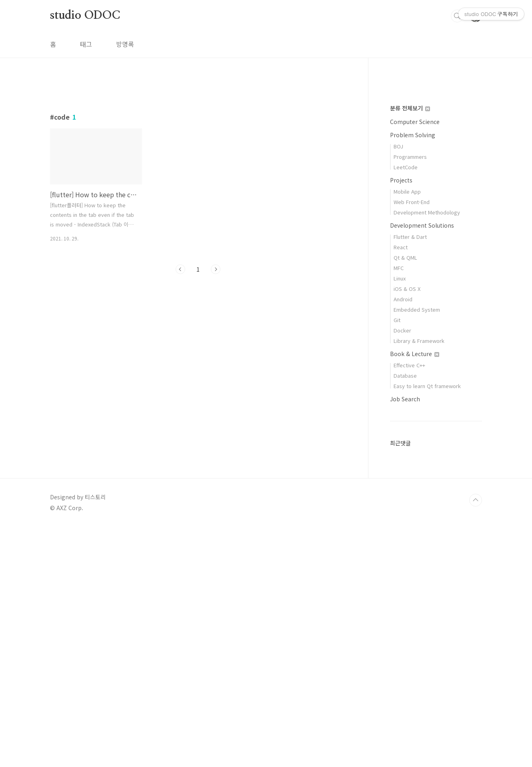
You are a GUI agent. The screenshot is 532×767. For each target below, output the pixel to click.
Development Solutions (422, 465)
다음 (216, 381)
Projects (401, 420)
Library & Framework (419, 581)
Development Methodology (427, 452)
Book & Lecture (415, 594)
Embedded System (417, 550)
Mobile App (407, 432)
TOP (476, 740)
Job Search (405, 639)
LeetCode (406, 407)
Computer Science (415, 362)
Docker (402, 570)
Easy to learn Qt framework (427, 626)
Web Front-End (412, 442)
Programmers (410, 397)
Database (405, 616)
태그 (86, 44)
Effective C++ (409, 605)
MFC (399, 508)
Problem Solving (413, 375)
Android (403, 539)
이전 (180, 381)
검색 (457, 16)
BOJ (398, 386)
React (401, 487)
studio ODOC (85, 16)
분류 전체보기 (410, 348)
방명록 (125, 44)
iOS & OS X (407, 529)
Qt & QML (405, 498)
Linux (400, 518)
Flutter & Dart (410, 477)
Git (397, 560)
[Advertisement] (198, 155)
